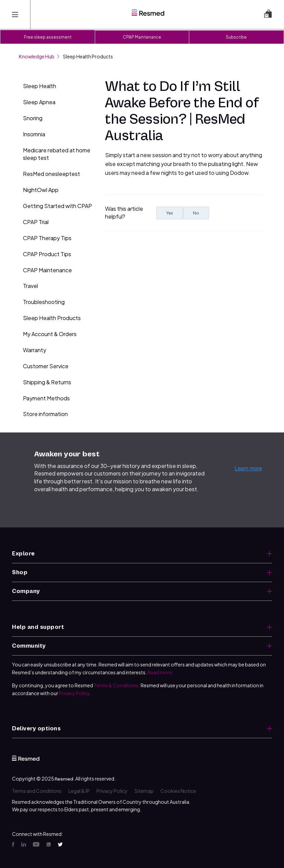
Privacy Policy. (75, 693)
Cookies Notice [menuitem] (178, 791)
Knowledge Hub (39, 56)
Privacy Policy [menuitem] (112, 791)
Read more (160, 672)
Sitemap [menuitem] (144, 791)
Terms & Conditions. (117, 685)
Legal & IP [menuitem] (79, 791)
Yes (170, 213)
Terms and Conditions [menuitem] (37, 791)
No (196, 213)
